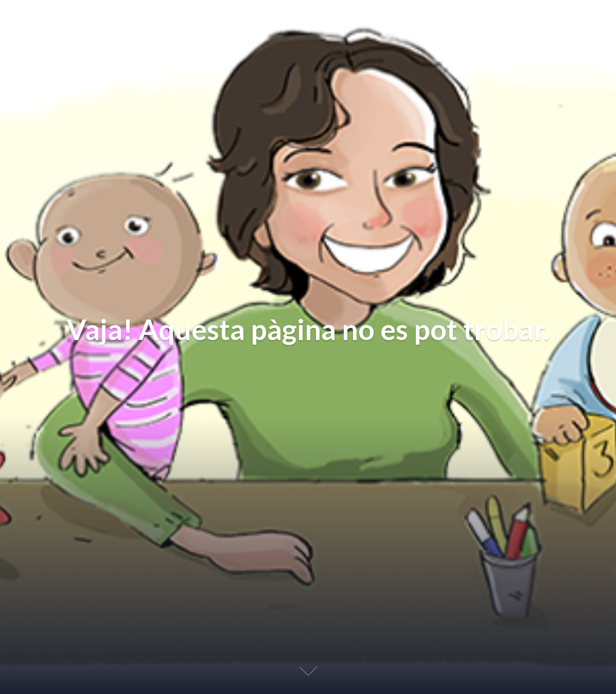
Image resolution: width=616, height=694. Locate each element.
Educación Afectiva (83, 20)
